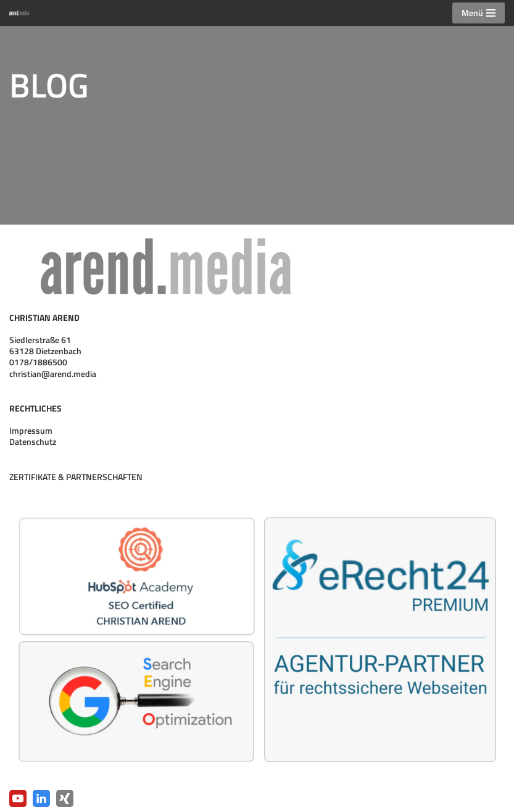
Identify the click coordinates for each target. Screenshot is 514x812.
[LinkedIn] (41, 798)
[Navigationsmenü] (479, 13)
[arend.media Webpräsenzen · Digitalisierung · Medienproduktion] (22, 13)
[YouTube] (18, 798)
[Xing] (65, 798)
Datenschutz (33, 441)
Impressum (31, 430)
